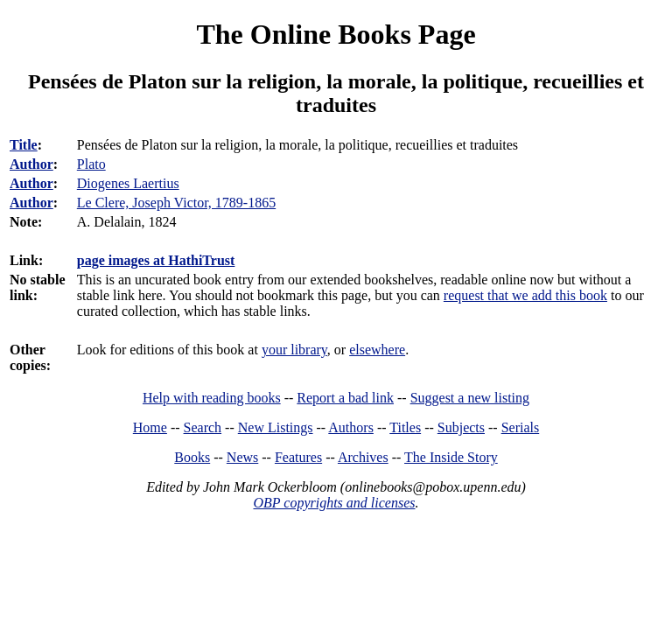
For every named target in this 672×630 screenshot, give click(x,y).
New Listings (276, 427)
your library (294, 350)
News (242, 457)
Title (24, 145)
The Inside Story (451, 457)
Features (298, 457)
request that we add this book (525, 295)
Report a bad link (345, 398)
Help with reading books (212, 398)
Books (192, 457)
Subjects (461, 427)
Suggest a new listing (470, 398)
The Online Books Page (336, 34)
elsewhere (377, 350)
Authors (351, 427)
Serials (521, 427)
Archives (363, 457)
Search (203, 427)
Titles (405, 427)
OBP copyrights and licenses (334, 503)
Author (31, 164)
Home (150, 427)
